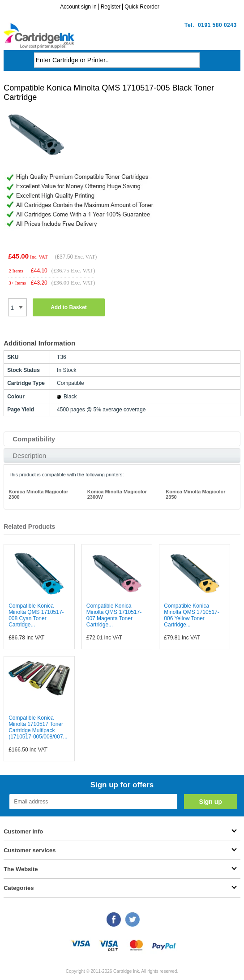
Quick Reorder (142, 7)
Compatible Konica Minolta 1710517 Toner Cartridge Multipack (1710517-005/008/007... (38, 727)
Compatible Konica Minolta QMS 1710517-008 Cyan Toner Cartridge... (36, 615)
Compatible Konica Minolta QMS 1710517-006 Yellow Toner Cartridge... (191, 615)
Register (111, 7)
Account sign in (78, 7)
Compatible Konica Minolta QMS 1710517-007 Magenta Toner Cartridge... (114, 615)
